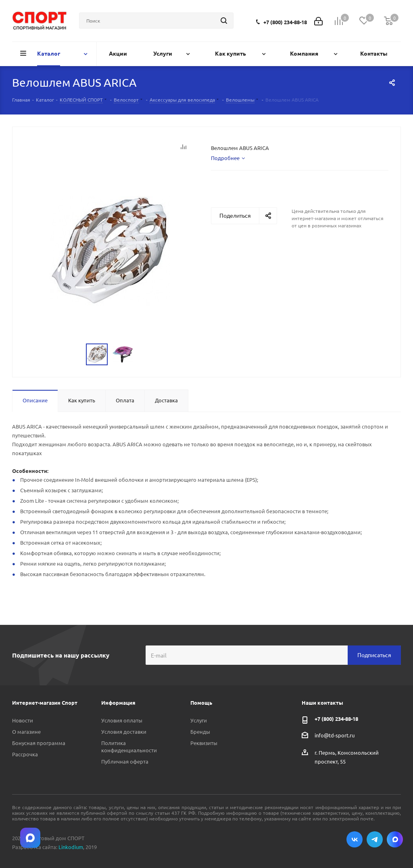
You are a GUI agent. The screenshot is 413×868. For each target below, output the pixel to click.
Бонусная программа (39, 743)
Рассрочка (25, 754)
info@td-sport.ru (335, 735)
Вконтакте (355, 839)
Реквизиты (204, 743)
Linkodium (71, 847)
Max (395, 839)
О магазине (26, 732)
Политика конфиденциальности (129, 746)
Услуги (199, 720)
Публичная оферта (125, 761)
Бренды (200, 732)
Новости (23, 720)
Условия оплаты (122, 720)
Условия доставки (124, 732)
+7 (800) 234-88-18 (285, 22)
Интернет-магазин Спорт (45, 703)
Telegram (375, 839)
